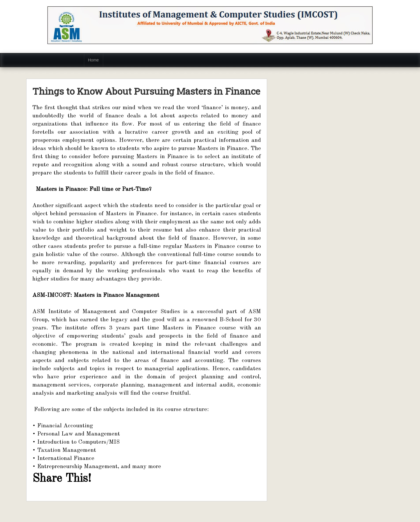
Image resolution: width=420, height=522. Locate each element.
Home (93, 60)
